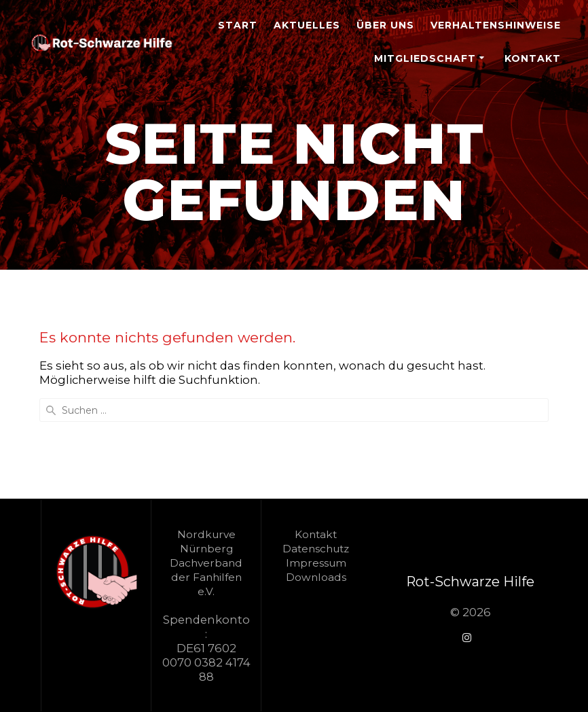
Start (238, 25)
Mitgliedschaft (425, 58)
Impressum (316, 563)
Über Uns (385, 25)
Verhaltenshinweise (496, 25)
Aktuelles (307, 25)
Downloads (316, 577)
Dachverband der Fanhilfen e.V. (206, 577)
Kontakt (533, 58)
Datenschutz (316, 549)
